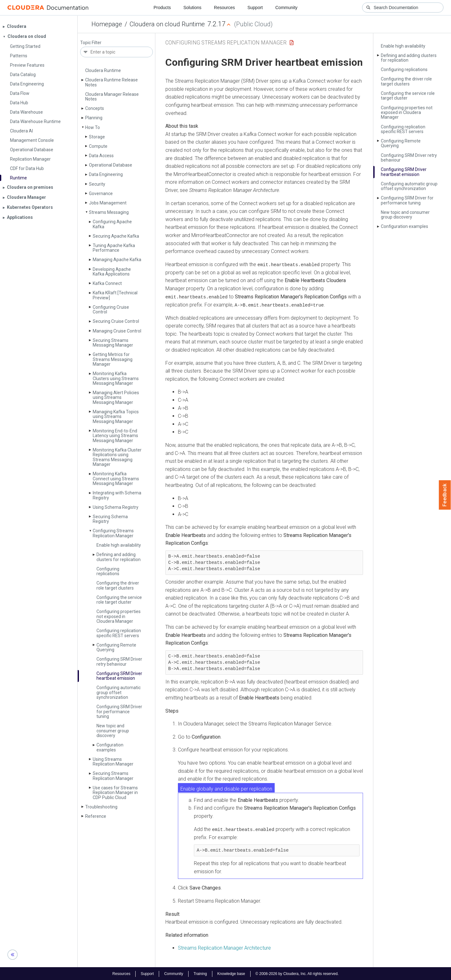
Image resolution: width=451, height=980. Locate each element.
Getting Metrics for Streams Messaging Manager (113, 359)
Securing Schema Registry (110, 519)
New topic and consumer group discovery (113, 731)
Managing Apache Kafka (117, 260)
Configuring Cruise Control (111, 309)
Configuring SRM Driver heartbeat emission (119, 676)
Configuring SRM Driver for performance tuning (119, 712)
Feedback (445, 495)
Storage (97, 137)
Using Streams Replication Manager (113, 762)
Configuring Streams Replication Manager (113, 533)
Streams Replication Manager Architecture (224, 948)
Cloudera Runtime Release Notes (111, 82)
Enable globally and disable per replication (226, 788)
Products (162, 8)
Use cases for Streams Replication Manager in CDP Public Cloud (115, 793)
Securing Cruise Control (116, 321)
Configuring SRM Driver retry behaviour (119, 661)
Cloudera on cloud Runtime (167, 24)
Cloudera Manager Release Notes (112, 97)
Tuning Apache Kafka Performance (114, 248)
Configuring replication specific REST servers (119, 633)
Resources (224, 8)
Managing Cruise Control (117, 331)
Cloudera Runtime (103, 70)
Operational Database (111, 165)
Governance (101, 193)
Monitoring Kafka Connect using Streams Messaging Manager (116, 479)
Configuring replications (108, 571)
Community (286, 8)
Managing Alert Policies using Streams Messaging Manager (116, 397)
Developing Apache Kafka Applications (112, 272)
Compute (98, 146)
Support (255, 8)
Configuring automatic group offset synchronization (119, 692)
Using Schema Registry (116, 507)
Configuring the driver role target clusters (118, 585)
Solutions (192, 8)
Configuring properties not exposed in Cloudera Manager (119, 616)
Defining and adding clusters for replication (119, 557)
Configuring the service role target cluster (119, 600)
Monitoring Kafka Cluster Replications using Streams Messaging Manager (117, 457)
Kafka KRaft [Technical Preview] (115, 295)
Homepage (107, 24)
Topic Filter (91, 43)
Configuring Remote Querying (116, 647)
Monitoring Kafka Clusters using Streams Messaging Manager (116, 378)
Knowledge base (231, 973)
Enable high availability (119, 545)
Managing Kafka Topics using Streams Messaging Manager (116, 417)
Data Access (101, 156)
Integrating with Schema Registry (117, 495)
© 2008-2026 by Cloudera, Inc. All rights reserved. (297, 973)
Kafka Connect (107, 283)
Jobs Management (108, 203)
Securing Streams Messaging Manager (113, 343)
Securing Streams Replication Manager (113, 776)
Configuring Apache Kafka (112, 224)
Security (97, 184)
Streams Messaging (109, 212)
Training (200, 973)
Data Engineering (106, 174)
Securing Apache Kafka (116, 236)
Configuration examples (110, 747)
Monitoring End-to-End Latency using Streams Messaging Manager (115, 436)
